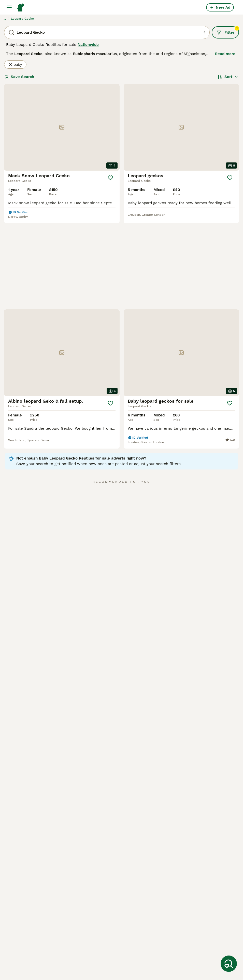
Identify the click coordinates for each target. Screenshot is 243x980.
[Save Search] (229, 964)
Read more (225, 54)
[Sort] (228, 77)
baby (15, 65)
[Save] (110, 178)
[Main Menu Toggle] (9, 7)
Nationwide (88, 45)
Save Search (19, 77)
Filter (228, 31)
